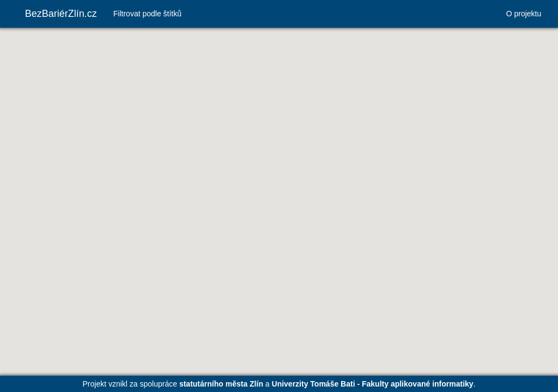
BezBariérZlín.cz (61, 14)
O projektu (524, 14)
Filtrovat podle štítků (147, 14)
